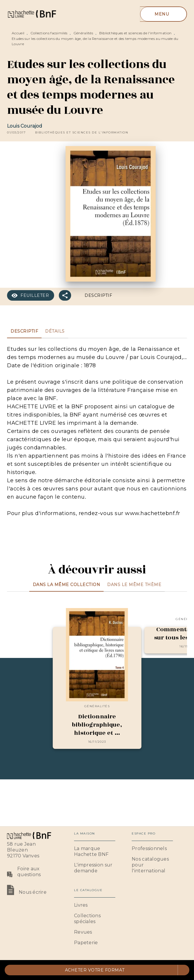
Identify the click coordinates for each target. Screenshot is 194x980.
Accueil (18, 33)
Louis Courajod (25, 126)
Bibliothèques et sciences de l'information (135, 33)
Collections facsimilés (49, 33)
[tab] (24, 331)
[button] (82, 133)
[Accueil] (32, 14)
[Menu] (163, 14)
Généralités (83, 33)
